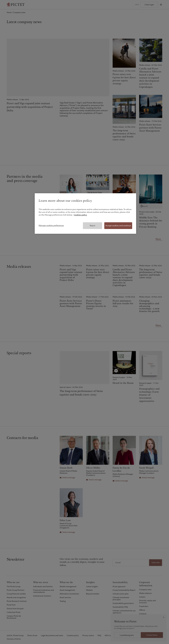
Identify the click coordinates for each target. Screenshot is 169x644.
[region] (85, 214)
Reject (92, 226)
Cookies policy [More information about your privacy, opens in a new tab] (80, 215)
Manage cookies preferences (51, 225)
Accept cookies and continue (118, 226)
